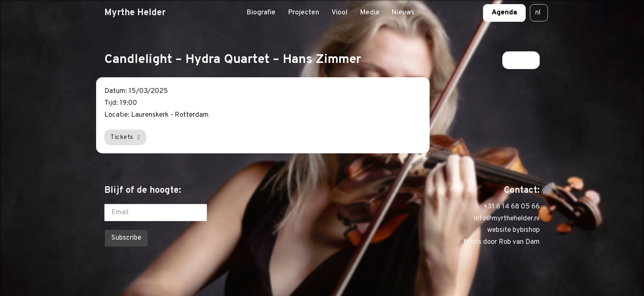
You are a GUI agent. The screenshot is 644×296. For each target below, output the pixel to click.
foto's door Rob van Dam (501, 242)
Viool (339, 13)
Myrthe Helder (135, 13)
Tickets (125, 137)
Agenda (504, 13)
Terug (521, 60)
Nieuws (403, 13)
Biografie (261, 13)
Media (369, 13)
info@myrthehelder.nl (507, 219)
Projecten (304, 13)
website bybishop (513, 230)
